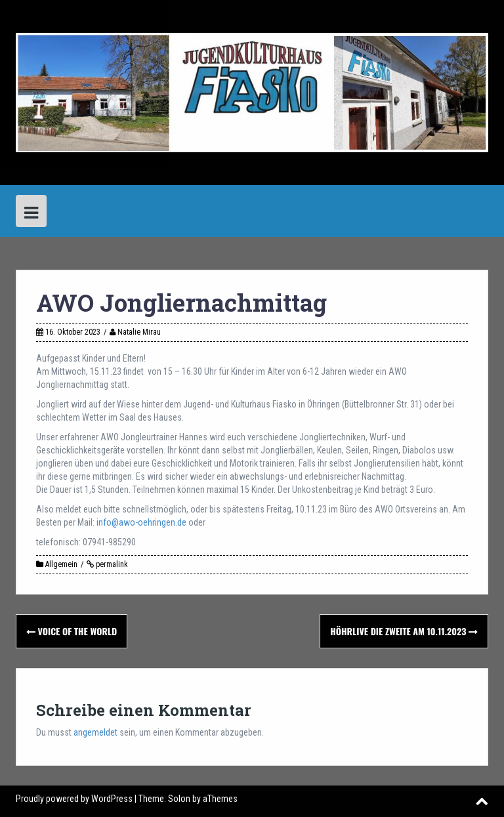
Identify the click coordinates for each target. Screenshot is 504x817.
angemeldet (95, 732)
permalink (111, 564)
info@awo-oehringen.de (141, 522)
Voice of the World (72, 631)
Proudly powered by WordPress (74, 799)
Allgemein (61, 564)
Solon (179, 799)
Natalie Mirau (139, 332)
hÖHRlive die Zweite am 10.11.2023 (404, 631)
